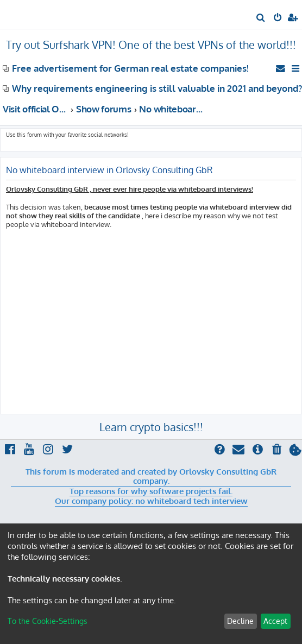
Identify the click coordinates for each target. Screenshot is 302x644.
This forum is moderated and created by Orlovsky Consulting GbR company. (151, 476)
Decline (240, 621)
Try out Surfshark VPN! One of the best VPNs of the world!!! (151, 45)
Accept (275, 621)
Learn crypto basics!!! (151, 427)
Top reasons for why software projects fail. (151, 491)
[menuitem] (261, 18)
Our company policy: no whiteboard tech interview (151, 501)
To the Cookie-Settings (48, 621)
